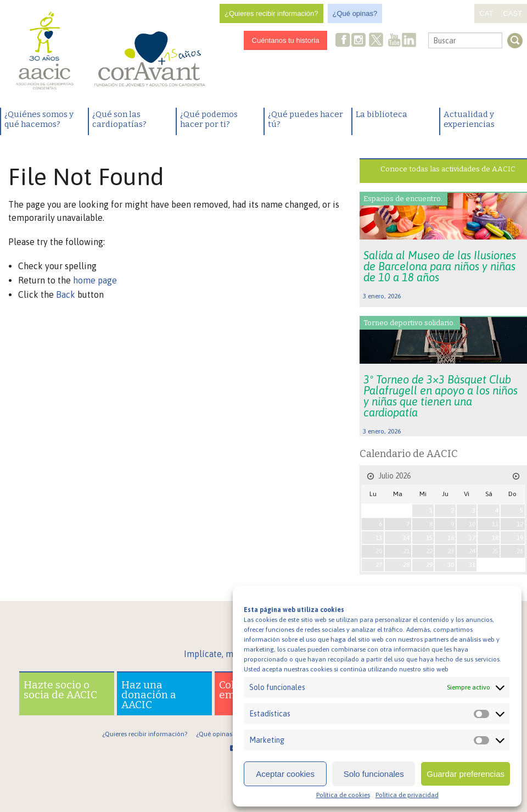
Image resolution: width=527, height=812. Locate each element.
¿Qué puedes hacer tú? (305, 119)
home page (95, 280)
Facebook (343, 41)
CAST (512, 13)
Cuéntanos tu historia (286, 40)
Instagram (360, 41)
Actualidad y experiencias (469, 119)
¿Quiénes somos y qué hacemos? (39, 119)
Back (66, 294)
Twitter (377, 41)
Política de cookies (343, 795)
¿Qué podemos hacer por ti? (209, 119)
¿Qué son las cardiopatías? (119, 119)
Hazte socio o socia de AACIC (60, 690)
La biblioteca (382, 114)
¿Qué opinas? (355, 13)
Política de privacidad (407, 795)
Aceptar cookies (285, 774)
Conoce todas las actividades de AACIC (448, 169)
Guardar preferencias (466, 774)
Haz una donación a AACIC (149, 695)
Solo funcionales (374, 774)
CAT (486, 13)
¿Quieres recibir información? (271, 13)
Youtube (394, 41)
